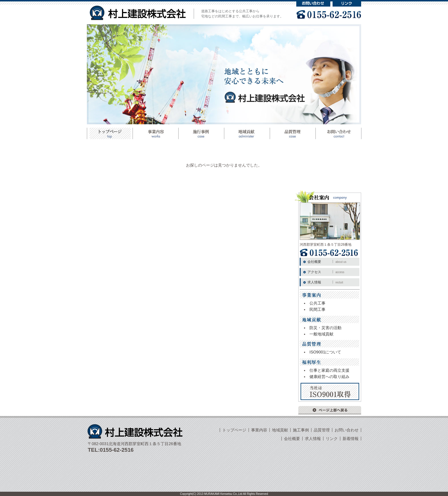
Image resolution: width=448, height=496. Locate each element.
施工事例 (201, 133)
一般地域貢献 (321, 334)
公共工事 (317, 303)
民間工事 (317, 309)
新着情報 (351, 439)
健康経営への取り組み (329, 377)
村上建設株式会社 (138, 13)
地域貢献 (247, 133)
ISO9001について (325, 352)
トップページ (110, 133)
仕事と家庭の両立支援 (329, 370)
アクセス (326, 272)
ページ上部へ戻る (330, 410)
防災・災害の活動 (325, 328)
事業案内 (155, 133)
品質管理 (293, 133)
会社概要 (327, 262)
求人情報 (325, 282)
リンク (347, 3)
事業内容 (259, 430)
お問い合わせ (313, 3)
